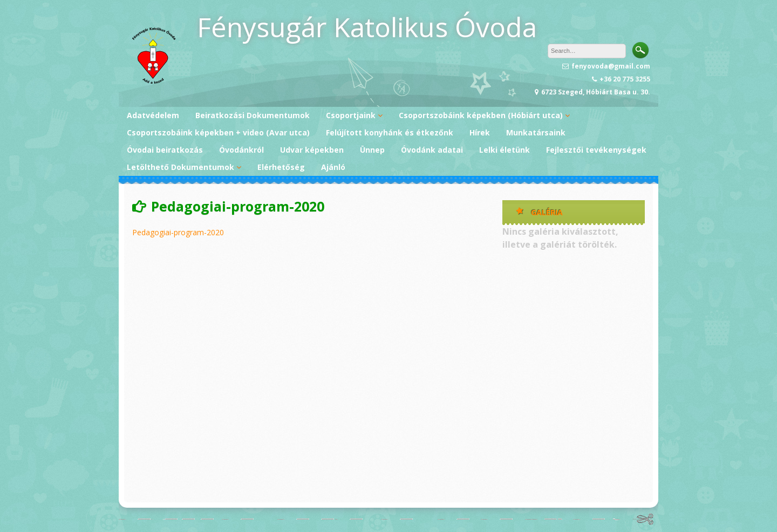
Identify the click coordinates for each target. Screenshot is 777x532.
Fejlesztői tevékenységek (596, 150)
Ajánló (333, 167)
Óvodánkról (241, 150)
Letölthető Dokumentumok (180, 167)
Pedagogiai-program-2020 (178, 232)
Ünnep (372, 150)
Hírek (480, 132)
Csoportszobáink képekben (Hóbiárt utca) (481, 115)
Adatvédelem (153, 115)
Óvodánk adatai (432, 150)
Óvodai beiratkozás (165, 150)
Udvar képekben (312, 150)
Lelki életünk (505, 150)
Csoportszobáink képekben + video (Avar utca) (218, 132)
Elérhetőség (281, 167)
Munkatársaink (536, 132)
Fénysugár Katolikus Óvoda (367, 27)
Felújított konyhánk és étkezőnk (390, 132)
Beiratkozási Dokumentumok (253, 115)
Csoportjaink (351, 115)
